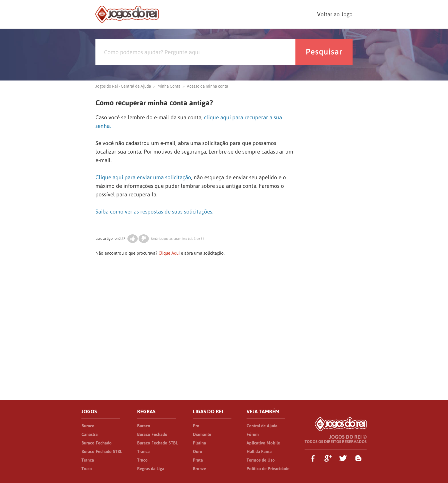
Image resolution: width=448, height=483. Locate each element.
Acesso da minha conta (208, 86)
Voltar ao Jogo (335, 14)
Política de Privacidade (268, 469)
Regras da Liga (151, 469)
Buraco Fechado (97, 443)
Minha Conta (169, 86)
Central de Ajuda (262, 426)
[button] (133, 239)
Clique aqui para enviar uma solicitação (143, 177)
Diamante (202, 434)
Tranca (88, 460)
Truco (87, 469)
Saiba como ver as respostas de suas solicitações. (154, 212)
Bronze (199, 469)
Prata (198, 460)
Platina (199, 443)
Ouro (198, 451)
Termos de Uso (261, 460)
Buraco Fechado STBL (102, 451)
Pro (196, 426)
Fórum (253, 434)
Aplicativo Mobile (263, 443)
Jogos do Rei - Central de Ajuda (123, 86)
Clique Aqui (169, 253)
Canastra (90, 434)
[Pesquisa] (195, 52)
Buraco (88, 426)
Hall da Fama (259, 451)
